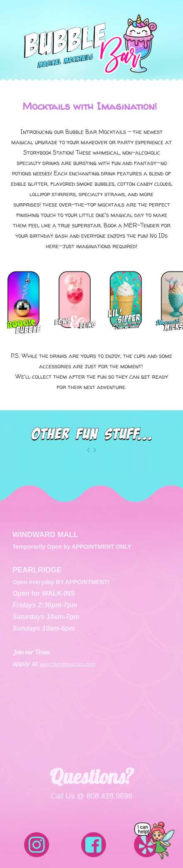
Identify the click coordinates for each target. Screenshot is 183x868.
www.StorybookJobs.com (67, 664)
